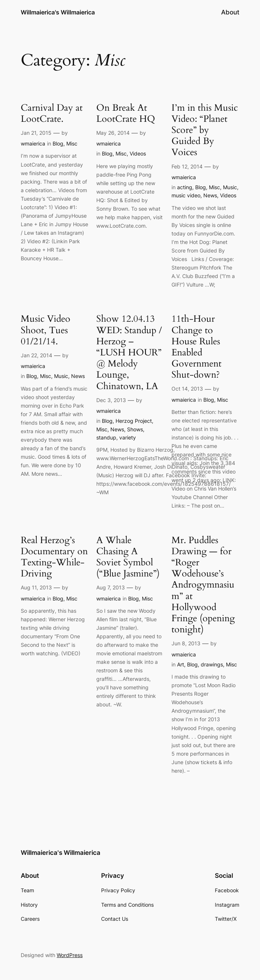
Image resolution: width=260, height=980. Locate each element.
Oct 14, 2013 (187, 389)
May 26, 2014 (113, 133)
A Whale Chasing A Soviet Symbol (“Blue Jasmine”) (128, 557)
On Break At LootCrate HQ (126, 113)
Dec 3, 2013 (111, 400)
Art (181, 664)
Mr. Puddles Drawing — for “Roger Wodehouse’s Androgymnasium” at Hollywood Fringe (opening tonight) (203, 585)
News (210, 195)
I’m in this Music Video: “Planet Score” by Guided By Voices (205, 130)
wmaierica (33, 143)
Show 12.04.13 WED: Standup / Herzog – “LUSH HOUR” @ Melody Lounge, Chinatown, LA (129, 352)
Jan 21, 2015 (36, 133)
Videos (138, 153)
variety (128, 437)
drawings (212, 664)
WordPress (70, 955)
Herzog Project (134, 421)
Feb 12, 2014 (187, 166)
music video (186, 195)
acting (185, 187)
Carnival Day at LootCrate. (52, 113)
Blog (58, 143)
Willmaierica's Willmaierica (58, 12)
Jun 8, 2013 (186, 643)
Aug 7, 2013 (111, 587)
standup (106, 437)
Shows (135, 429)
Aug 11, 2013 (36, 587)
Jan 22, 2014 (36, 355)
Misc (72, 143)
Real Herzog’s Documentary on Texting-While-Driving (54, 557)
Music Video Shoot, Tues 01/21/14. (46, 330)
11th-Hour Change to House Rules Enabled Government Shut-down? (196, 347)
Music (230, 187)
